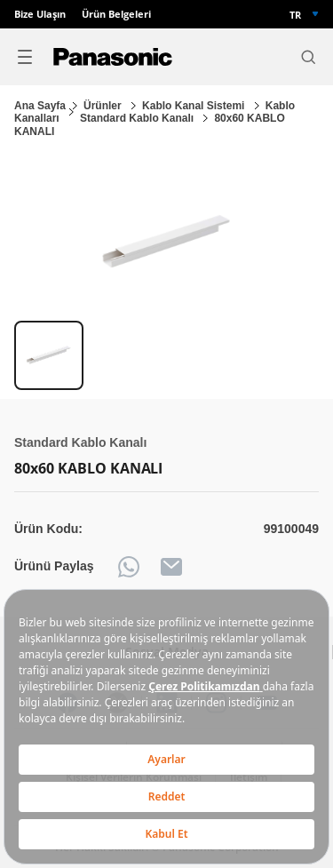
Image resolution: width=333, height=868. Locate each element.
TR (295, 15)
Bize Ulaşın (40, 14)
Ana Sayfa (40, 106)
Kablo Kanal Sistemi (195, 106)
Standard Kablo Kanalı (138, 118)
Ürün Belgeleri (116, 14)
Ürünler (104, 106)
